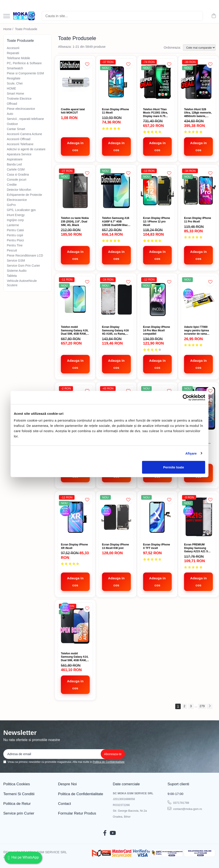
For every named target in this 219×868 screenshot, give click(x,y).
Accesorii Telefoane (20, 144)
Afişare (191, 453)
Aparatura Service (19, 154)
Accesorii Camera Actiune (24, 134)
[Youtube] (113, 833)
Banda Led (14, 164)
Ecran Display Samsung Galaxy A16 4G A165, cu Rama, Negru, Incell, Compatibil (115, 331)
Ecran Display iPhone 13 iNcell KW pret (116, 546)
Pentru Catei (15, 230)
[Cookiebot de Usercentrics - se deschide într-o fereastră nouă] (186, 397)
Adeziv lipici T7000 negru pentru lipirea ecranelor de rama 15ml (196, 331)
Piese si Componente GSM (25, 73)
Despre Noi (67, 784)
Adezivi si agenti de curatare (26, 149)
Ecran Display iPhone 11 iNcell (116, 111)
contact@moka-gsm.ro (185, 809)
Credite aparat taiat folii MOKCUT (73, 111)
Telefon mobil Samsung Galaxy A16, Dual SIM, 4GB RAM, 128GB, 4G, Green (75, 331)
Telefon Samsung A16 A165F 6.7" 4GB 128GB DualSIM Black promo (116, 222)
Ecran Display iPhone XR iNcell (74, 546)
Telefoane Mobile (18, 58)
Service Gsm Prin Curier (23, 266)
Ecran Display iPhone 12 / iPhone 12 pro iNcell (157, 221)
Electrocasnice (17, 200)
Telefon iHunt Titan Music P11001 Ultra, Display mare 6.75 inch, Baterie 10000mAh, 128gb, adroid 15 (156, 113)
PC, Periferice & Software (24, 63)
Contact (65, 804)
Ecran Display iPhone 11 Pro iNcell (198, 220)
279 (202, 706)
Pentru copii (15, 235)
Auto (10, 114)
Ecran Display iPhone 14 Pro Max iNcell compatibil (157, 330)
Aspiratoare (15, 159)
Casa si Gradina (18, 174)
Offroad (12, 104)
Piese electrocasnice (21, 109)
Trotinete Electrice (19, 99)
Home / (9, 29)
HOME (11, 88)
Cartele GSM (16, 169)
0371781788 (178, 802)
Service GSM (16, 261)
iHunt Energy (16, 215)
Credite (12, 185)
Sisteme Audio (17, 271)
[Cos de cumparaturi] (214, 16)
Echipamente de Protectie (24, 195)
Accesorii (13, 48)
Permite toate (174, 467)
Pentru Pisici (15, 240)
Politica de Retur (17, 804)
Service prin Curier (19, 813)
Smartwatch (15, 68)
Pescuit (12, 250)
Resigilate (14, 78)
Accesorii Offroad (19, 139)
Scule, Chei (15, 83)
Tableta (12, 276)
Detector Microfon (19, 190)
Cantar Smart (16, 129)
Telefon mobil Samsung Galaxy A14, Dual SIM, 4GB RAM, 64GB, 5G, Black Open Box (75, 657)
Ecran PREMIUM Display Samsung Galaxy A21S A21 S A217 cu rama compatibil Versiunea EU (197, 548)
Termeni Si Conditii (19, 794)
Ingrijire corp (15, 220)
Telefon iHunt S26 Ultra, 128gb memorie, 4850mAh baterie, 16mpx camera (198, 113)
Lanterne (13, 225)
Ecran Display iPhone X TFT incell (157, 546)
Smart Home (16, 94)
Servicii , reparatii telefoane (25, 119)
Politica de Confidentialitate (109, 762)
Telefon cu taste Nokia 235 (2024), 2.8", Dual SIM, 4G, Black (75, 221)
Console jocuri (17, 180)
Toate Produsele (26, 29)
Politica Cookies (17, 784)
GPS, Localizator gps (21, 210)
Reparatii (13, 53)
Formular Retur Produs (77, 813)
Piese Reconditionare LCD (25, 255)
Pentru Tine (15, 245)
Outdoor (12, 124)
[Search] (122, 16)
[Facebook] (105, 833)
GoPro (11, 205)
